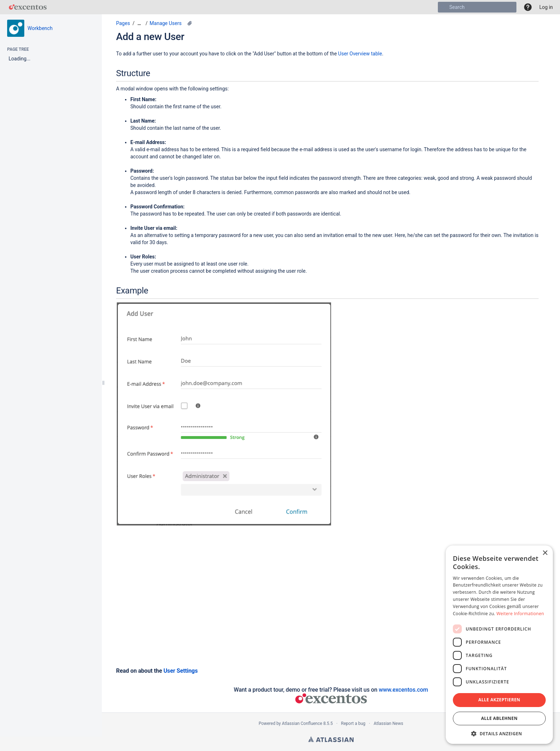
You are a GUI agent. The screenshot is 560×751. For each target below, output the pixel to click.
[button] (528, 7)
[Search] (443, 7)
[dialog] (499, 645)
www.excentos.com (403, 690)
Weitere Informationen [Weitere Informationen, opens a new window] (520, 614)
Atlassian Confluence (302, 723)
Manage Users (166, 23)
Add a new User (150, 37)
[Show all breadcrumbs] (139, 23)
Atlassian (331, 739)
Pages (123, 23)
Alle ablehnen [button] (499, 718)
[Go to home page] (28, 7)
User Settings (181, 671)
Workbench (40, 28)
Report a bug (353, 723)
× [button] (545, 553)
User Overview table (360, 54)
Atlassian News (388, 723)
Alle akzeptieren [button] (499, 700)
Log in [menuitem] (546, 7)
